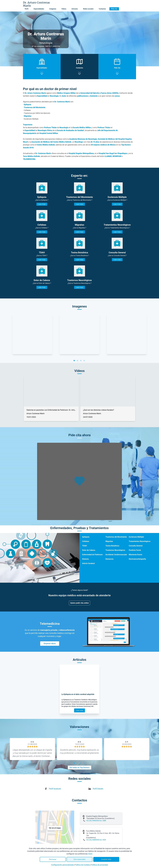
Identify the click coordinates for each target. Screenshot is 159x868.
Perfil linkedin (98, 789)
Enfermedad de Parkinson (92, 555)
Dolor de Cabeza (89, 550)
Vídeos (64, 9)
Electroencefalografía (137, 559)
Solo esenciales (80, 859)
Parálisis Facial (135, 550)
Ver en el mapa (55, 828)
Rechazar (53, 859)
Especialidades (39, 9)
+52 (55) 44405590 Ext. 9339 (96, 840)
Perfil (27, 9)
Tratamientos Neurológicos (140, 541)
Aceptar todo (106, 859)
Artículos (75, 9)
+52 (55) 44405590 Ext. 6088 (96, 821)
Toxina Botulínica (112, 546)
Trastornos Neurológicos (115, 550)
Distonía (85, 559)
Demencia (109, 559)
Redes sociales (88, 9)
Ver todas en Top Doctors (79, 768)
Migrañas (109, 541)
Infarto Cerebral (88, 563)
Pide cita (114, 9)
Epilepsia (86, 537)
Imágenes (53, 9)
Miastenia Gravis (135, 555)
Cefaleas (86, 541)
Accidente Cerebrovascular (116, 555)
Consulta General (136, 546)
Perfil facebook (55, 789)
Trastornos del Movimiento (116, 537)
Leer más (42, 204)
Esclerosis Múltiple (136, 537)
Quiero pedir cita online (80, 603)
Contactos (102, 9)
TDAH (84, 546)
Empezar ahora (50, 643)
